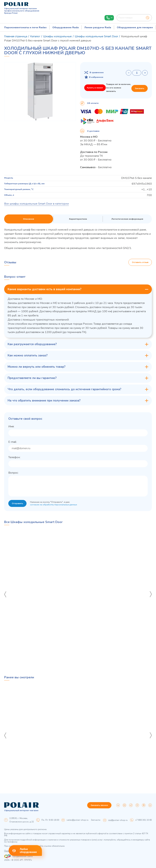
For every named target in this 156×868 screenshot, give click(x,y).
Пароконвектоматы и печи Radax (25, 27)
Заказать (140, 88)
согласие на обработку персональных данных (53, 505)
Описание (29, 219)
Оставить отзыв (140, 262)
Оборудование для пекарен (135, 27)
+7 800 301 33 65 (144, 820)
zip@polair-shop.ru (118, 820)
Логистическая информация (127, 219)
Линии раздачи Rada (98, 27)
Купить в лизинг (95, 88)
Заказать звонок (99, 805)
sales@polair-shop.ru (77, 820)
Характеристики (78, 219)
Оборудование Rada (66, 27)
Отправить (17, 503)
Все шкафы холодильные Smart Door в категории (36, 204)
